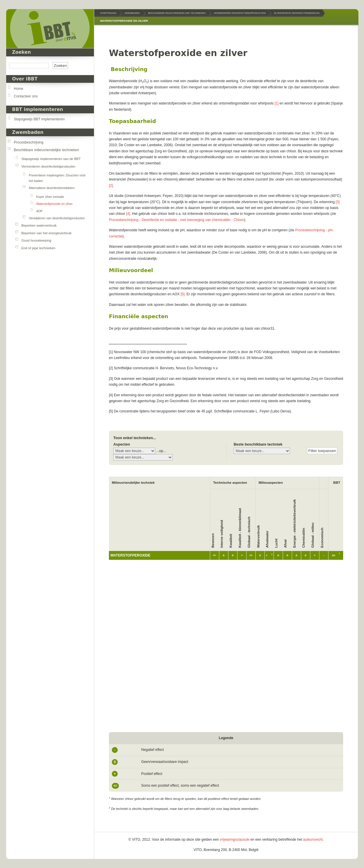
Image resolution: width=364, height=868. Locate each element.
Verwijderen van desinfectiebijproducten (57, 218)
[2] (111, 186)
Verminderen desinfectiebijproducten (48, 166)
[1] (276, 103)
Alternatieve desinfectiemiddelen (52, 188)
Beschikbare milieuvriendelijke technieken (46, 150)
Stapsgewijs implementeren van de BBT (51, 159)
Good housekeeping (36, 240)
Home (18, 89)
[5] (182, 294)
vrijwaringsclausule (235, 840)
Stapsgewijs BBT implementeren (39, 119)
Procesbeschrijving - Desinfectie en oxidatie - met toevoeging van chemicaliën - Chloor (176, 220)
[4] (128, 214)
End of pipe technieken (38, 248)
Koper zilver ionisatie (50, 197)
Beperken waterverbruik (39, 225)
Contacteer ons (26, 96)
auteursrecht (313, 840)
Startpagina (108, 13)
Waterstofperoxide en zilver (54, 204)
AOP (39, 211)
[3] (338, 202)
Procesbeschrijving (29, 142)
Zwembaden (28, 132)
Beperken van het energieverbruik (47, 233)
